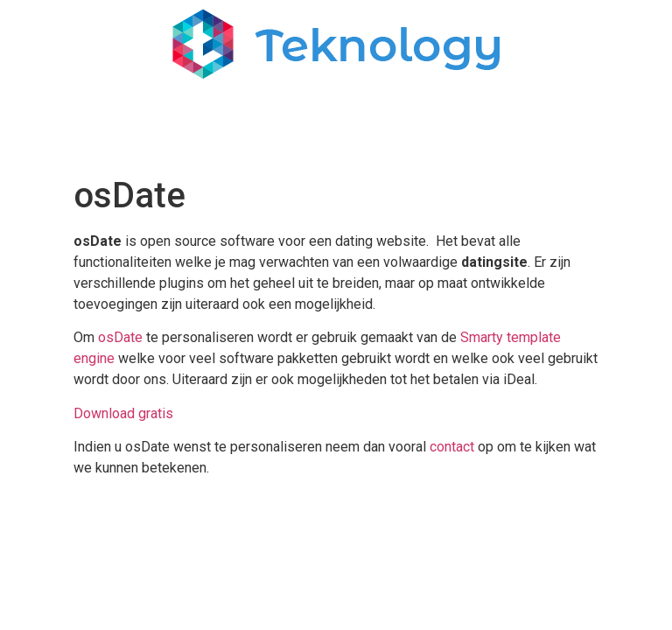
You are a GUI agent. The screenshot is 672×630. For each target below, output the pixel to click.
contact (452, 447)
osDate (120, 337)
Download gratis (123, 413)
